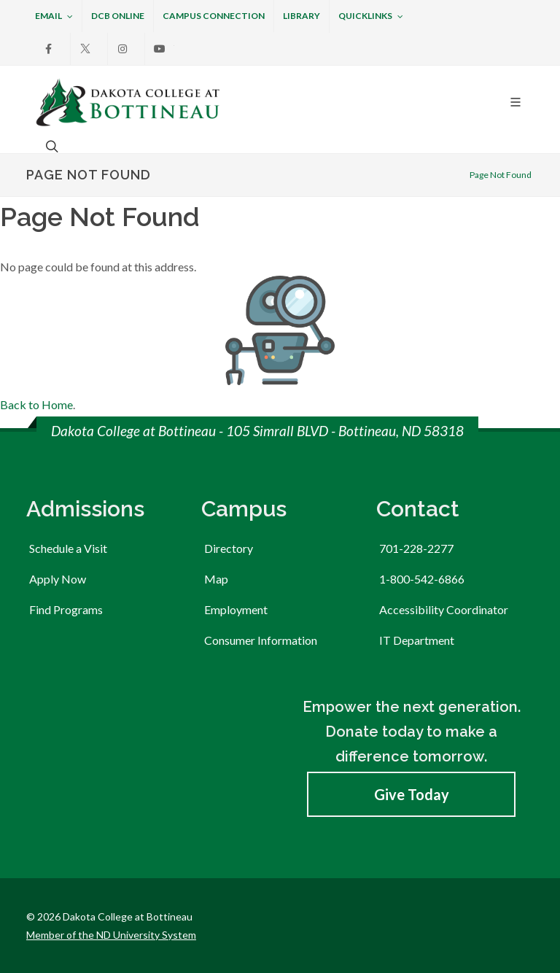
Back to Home (36, 404)
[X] (85, 49)
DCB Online (118, 16)
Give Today (412, 794)
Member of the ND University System (111, 935)
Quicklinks (371, 17)
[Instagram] (122, 49)
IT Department (417, 640)
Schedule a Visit (68, 548)
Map (216, 579)
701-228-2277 (416, 548)
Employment (236, 609)
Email (54, 17)
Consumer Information (261, 640)
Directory (229, 548)
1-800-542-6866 (422, 579)
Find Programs (66, 609)
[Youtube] (160, 49)
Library (302, 16)
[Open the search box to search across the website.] (50, 146)
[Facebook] (48, 49)
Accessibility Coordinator (444, 609)
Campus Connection (214, 16)
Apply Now (58, 579)
